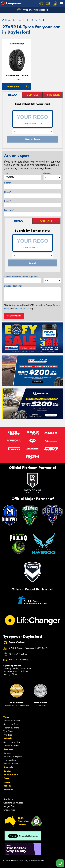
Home (7, 20)
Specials (8, 767)
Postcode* (9, 210)
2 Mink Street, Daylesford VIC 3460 (28, 648)
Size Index (8, 799)
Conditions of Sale (37, 861)
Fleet (6, 778)
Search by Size (11, 724)
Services (8, 749)
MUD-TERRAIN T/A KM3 (17, 75)
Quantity (47, 173)
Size (6, 173)
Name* (8, 183)
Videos (7, 786)
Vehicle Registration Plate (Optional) (21, 277)
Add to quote (13, 87)
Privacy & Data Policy (20, 861)
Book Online (11, 775)
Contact (8, 771)
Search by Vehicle (12, 721)
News (7, 782)
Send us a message (19, 660)
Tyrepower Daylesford (33, 10)
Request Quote (14, 316)
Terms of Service (22, 309)
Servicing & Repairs (13, 756)
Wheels (8, 738)
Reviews (8, 789)
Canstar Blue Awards (13, 803)
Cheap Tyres (9, 810)
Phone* (8, 192)
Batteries (7, 753)
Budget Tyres (9, 806)
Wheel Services (11, 764)
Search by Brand (11, 728)
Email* (8, 201)
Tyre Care (8, 731)
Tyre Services (10, 760)
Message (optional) (13, 286)
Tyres (6, 717)
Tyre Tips (8, 735)
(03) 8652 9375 (18, 654)
